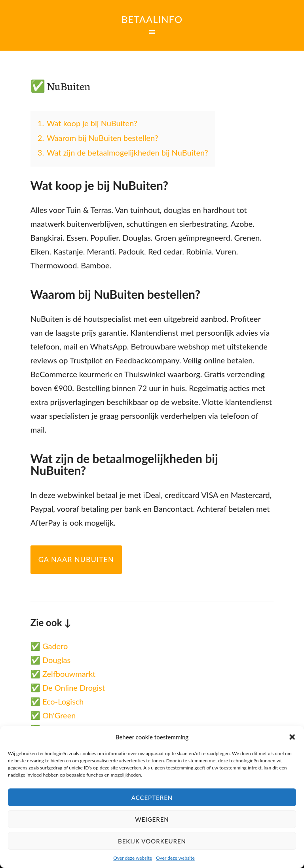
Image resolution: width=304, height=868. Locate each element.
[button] (292, 737)
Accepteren (152, 798)
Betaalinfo (152, 19)
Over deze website (133, 858)
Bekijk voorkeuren (152, 841)
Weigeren (152, 819)
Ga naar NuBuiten (76, 559)
